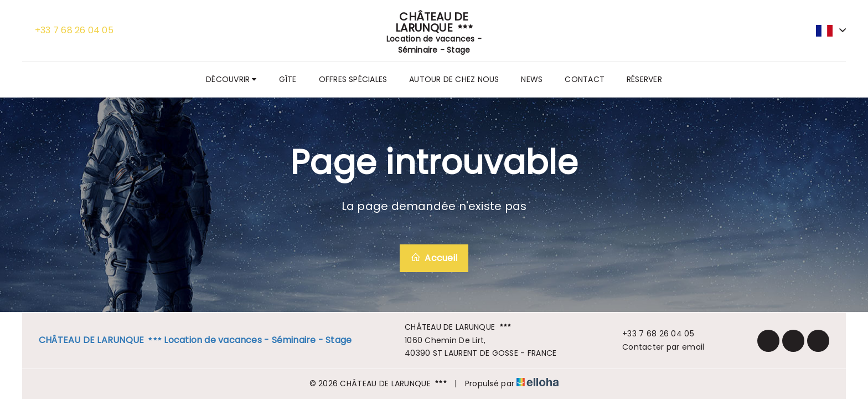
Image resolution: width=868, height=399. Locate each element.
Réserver (644, 79)
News (532, 79)
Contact (585, 79)
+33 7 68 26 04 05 (652, 334)
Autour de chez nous (454, 79)
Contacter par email (657, 347)
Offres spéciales (353, 79)
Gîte (288, 79)
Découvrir (231, 79)
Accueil (434, 258)
